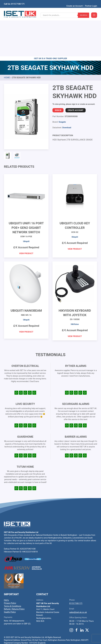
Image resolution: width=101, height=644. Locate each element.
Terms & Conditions (13, 565)
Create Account (76, 70)
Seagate (62, 81)
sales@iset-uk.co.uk (78, 572)
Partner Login (91, 2)
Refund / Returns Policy (14, 568)
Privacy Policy (10, 562)
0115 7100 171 (76, 563)
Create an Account (75, 2)
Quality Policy (10, 571)
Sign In (58, 70)
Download (67, 87)
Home (7, 37)
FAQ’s (6, 560)
